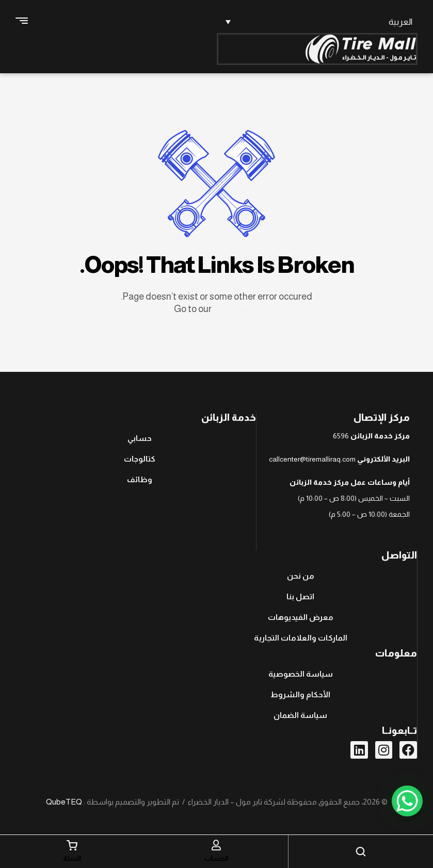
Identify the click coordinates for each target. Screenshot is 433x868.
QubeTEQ (64, 802)
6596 (341, 436)
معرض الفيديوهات (301, 617)
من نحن (301, 576)
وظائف (140, 479)
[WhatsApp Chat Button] (407, 801)
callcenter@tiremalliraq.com (312, 459)
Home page (236, 309)
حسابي (140, 438)
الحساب (217, 858)
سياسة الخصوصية (301, 674)
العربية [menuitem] (400, 22)
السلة (72, 858)
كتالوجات (140, 459)
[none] (317, 22)
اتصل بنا (300, 596)
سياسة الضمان (300, 715)
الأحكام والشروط (300, 694)
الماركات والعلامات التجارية (301, 638)
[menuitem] (317, 22)
